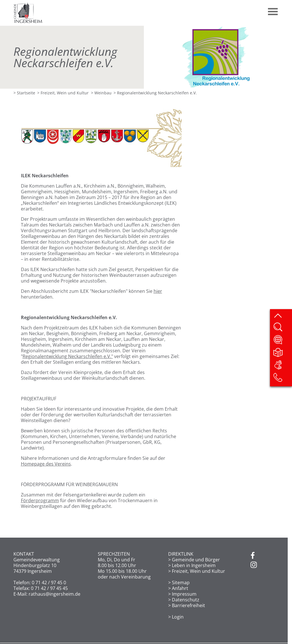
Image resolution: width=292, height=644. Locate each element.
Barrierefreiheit (188, 605)
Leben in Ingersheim (194, 565)
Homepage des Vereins (46, 464)
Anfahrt (180, 588)
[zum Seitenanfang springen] (282, 316)
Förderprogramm (40, 500)
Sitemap (181, 583)
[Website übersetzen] (282, 341)
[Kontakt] (282, 379)
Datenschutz (186, 600)
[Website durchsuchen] (282, 329)
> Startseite (24, 93)
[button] (273, 9)
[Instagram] (254, 565)
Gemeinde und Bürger (196, 560)
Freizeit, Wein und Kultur (198, 571)
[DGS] (282, 367)
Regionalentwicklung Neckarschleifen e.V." (68, 356)
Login (178, 617)
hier (158, 291)
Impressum (184, 594)
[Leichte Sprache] (282, 354)
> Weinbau (101, 93)
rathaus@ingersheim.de (54, 594)
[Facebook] (253, 556)
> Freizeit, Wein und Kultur (63, 93)
